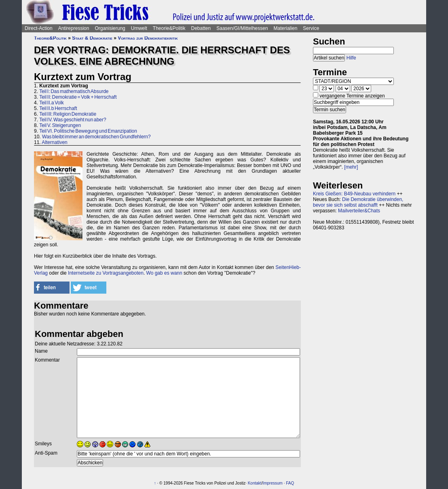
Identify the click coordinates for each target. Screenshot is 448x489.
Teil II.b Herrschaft (58, 108)
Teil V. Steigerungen (60, 125)
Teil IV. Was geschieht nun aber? (73, 120)
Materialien (286, 28)
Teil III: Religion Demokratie (68, 114)
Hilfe (351, 58)
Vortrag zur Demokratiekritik (148, 38)
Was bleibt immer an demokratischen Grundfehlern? (96, 137)
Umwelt (139, 28)
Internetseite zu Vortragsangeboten (106, 273)
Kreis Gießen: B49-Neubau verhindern (354, 194)
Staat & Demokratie (92, 38)
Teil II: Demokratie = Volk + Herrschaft (78, 97)
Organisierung (110, 28)
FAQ (290, 483)
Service (311, 28)
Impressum (272, 483)
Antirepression (74, 28)
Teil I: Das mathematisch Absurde (74, 91)
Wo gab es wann (164, 273)
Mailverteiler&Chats (359, 211)
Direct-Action (39, 28)
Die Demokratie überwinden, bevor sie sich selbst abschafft (358, 202)
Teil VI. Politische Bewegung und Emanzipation (88, 131)
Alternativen (54, 142)
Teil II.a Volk (52, 103)
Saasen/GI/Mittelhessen (242, 28)
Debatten (201, 28)
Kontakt (255, 483)
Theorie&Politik (169, 28)
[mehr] (351, 167)
